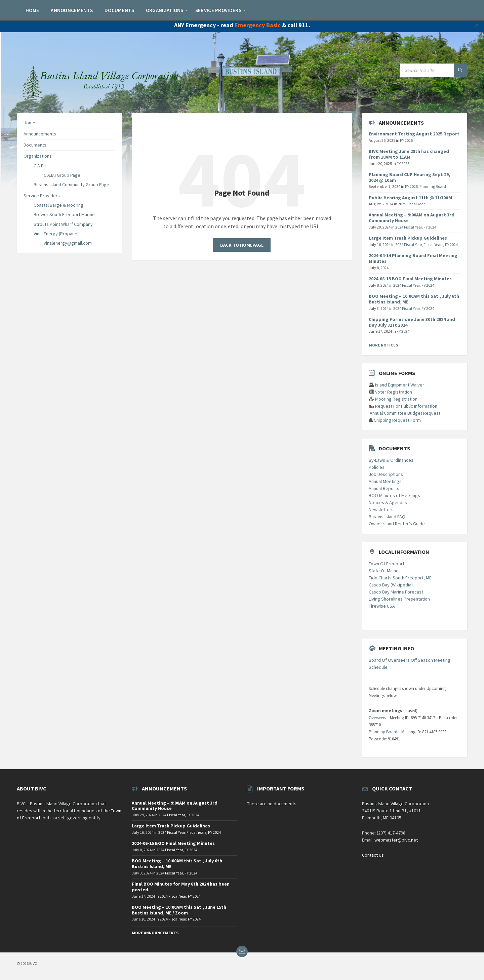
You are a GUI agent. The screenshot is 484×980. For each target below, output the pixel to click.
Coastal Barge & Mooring (58, 205)
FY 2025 (403, 164)
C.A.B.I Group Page (62, 175)
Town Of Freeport (387, 564)
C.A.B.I (40, 166)
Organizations (38, 156)
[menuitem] (32, 10)
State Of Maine (384, 571)
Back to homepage (242, 245)
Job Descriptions (386, 474)
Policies (377, 467)
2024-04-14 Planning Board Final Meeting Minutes (413, 258)
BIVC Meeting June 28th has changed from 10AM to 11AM (409, 154)
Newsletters (381, 509)
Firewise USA (382, 606)
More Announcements (155, 933)
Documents (35, 145)
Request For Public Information (406, 406)
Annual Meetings (385, 481)
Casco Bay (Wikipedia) (391, 585)
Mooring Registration (396, 399)
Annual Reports (384, 488)
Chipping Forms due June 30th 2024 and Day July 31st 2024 (412, 322)
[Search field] (434, 70)
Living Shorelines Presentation (399, 599)
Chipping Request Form (397, 420)
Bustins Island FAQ (387, 517)
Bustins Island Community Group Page (71, 185)
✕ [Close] (477, 25)
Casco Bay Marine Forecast (396, 592)
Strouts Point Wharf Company (63, 224)
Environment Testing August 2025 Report (414, 134)
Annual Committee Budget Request (405, 413)
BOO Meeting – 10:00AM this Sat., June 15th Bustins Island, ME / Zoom (179, 910)
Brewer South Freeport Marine (64, 214)
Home (29, 123)
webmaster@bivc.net (396, 840)
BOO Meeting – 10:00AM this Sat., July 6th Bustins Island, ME (414, 299)
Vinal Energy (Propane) (56, 234)
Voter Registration (394, 392)
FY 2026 (406, 140)
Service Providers (42, 196)
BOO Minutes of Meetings (394, 495)
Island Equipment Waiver (400, 385)
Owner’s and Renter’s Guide (397, 524)
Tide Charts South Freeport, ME (400, 578)
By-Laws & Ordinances (391, 460)
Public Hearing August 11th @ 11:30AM (410, 198)
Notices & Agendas (388, 502)
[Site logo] (101, 99)
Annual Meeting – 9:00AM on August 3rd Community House (412, 218)
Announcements (40, 134)
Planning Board (433, 186)
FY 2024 (430, 227)
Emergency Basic (258, 25)
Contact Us (373, 855)
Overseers (377, 718)
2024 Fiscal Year (409, 227)
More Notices (383, 345)
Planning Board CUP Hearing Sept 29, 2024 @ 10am (409, 177)
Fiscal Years (433, 244)
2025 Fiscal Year (411, 204)
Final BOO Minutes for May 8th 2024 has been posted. (181, 887)
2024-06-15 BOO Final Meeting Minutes (410, 279)
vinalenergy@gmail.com (68, 243)
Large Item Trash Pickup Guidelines (408, 238)
